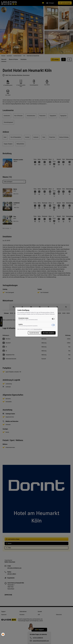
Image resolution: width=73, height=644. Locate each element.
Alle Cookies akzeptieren (48, 333)
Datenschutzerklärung (38, 329)
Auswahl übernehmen (34, 333)
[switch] (53, 319)
